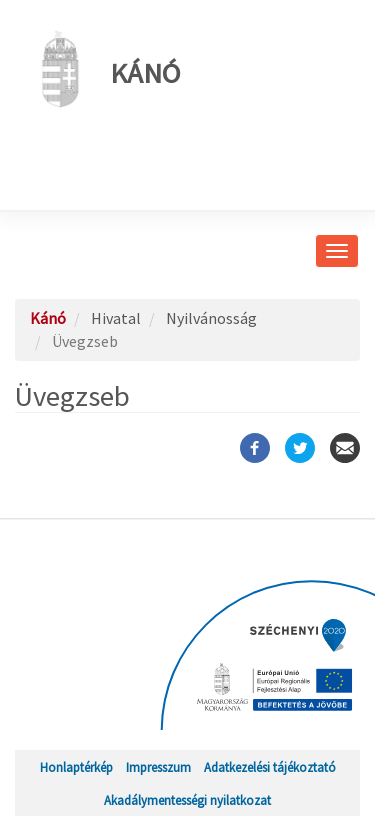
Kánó (105, 69)
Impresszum (158, 767)
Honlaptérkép (76, 767)
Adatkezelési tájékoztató (270, 767)
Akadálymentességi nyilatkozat (187, 800)
